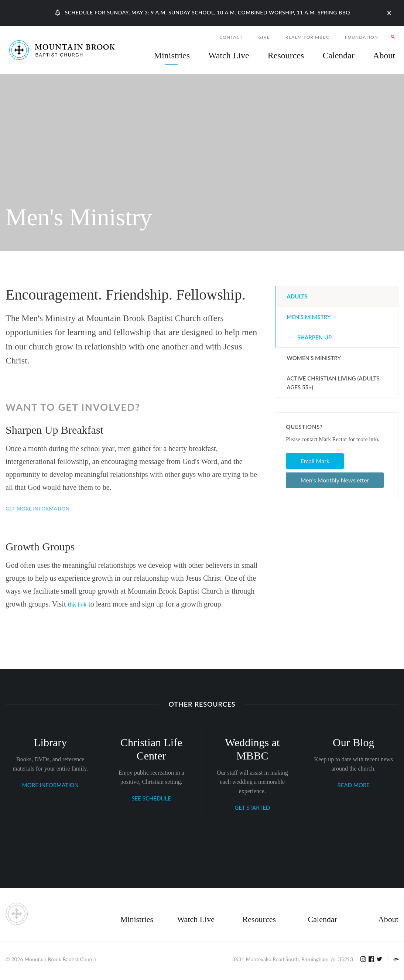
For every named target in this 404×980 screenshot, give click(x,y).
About (388, 919)
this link (77, 604)
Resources (259, 919)
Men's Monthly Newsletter (335, 480)
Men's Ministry (309, 317)
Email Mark (315, 461)
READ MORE (354, 785)
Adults (297, 296)
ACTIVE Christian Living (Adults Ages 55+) (333, 383)
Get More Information (37, 508)
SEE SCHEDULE (151, 798)
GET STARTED (252, 807)
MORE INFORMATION (50, 785)
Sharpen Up (314, 337)
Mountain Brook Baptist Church (60, 959)
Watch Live (229, 55)
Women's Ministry (314, 358)
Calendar (323, 919)
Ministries (137, 919)
